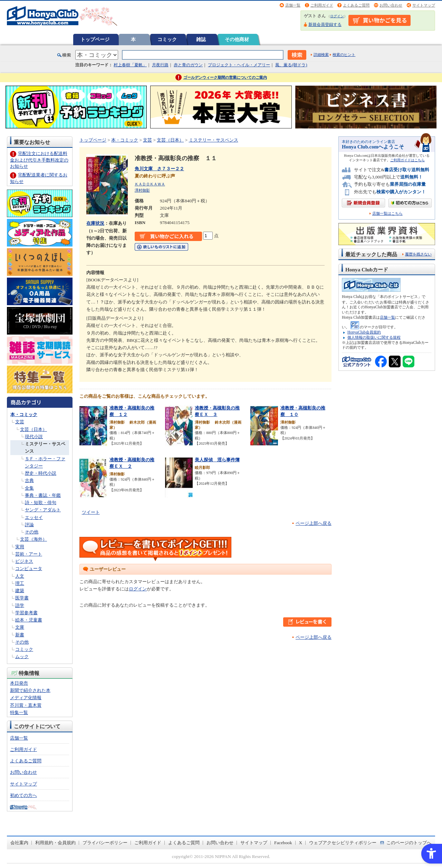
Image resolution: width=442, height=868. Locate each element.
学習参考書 (26, 613)
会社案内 (19, 843)
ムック (22, 657)
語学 (20, 605)
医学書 (22, 598)
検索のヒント (344, 55)
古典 (29, 480)
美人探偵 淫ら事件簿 (217, 460)
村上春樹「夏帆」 (130, 65)
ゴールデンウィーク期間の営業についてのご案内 (225, 77)
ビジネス (24, 561)
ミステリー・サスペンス (214, 140)
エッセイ (34, 517)
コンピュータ (29, 568)
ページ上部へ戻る (314, 523)
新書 (20, 635)
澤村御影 (142, 190)
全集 (29, 488)
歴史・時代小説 (41, 473)
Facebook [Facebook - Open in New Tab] (283, 843)
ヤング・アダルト (43, 510)
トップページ (95, 39)
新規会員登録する (325, 25)
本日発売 (19, 683)
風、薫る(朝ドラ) (291, 65)
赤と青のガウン (188, 65)
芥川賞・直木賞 (26, 705)
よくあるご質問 (356, 5)
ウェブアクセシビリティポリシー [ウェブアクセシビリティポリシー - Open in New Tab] (343, 843)
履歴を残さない (418, 254)
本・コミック (24, 414)
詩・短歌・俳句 (41, 503)
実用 (20, 547)
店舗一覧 (293, 5)
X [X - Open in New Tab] (301, 843)
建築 (20, 591)
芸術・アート (29, 554)
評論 (29, 525)
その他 (32, 532)
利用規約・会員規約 (55, 843)
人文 (20, 576)
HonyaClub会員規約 (364, 332)
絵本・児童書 (29, 620)
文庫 (20, 627)
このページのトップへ (409, 843)
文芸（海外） (33, 539)
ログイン (337, 16)
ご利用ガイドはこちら (407, 160)
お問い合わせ (391, 5)
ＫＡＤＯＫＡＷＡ (150, 184)
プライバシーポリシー (105, 843)
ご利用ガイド (322, 5)
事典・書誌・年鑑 (43, 495)
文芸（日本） (33, 429)
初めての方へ (23, 795)
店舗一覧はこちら (387, 214)
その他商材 (237, 39)
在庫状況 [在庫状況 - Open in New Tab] (95, 223)
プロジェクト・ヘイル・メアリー (239, 65)
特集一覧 (19, 712)
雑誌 (201, 39)
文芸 (20, 422)
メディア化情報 (26, 698)
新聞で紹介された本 (30, 690)
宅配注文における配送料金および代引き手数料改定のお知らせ (39, 160)
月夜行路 (160, 65)
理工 (20, 583)
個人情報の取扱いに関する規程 (374, 337)
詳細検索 (321, 55)
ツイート (91, 512)
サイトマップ (424, 5)
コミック (167, 39)
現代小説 (34, 437)
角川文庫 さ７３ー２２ (159, 169)
